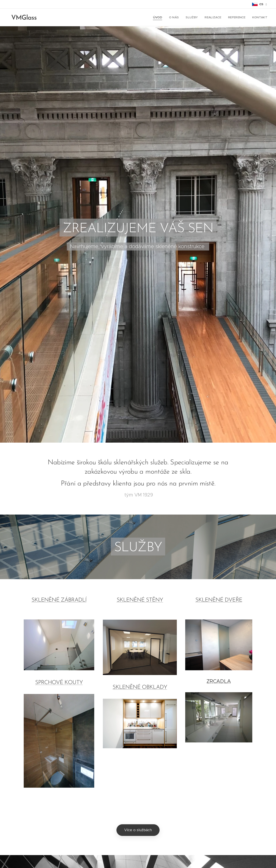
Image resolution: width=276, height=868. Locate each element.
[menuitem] (161, 17)
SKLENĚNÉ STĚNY (140, 600)
